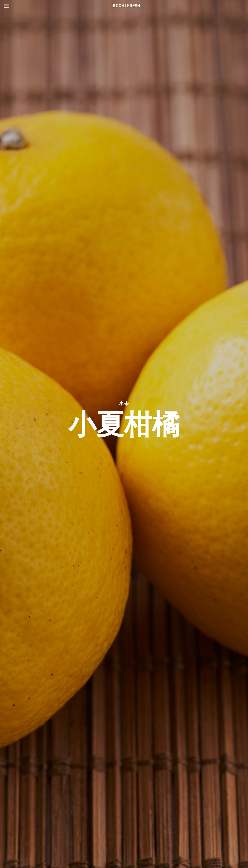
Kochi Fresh (127, 6)
